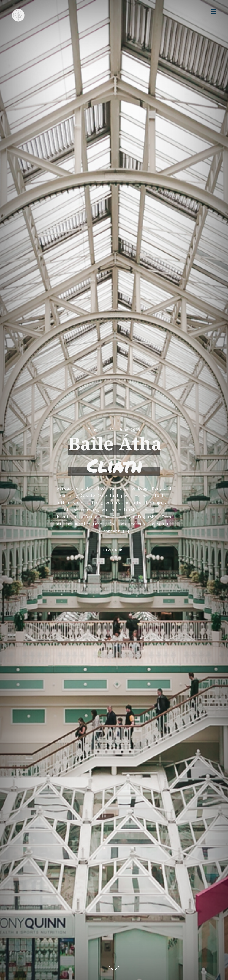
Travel (95, 430)
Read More (114, 550)
